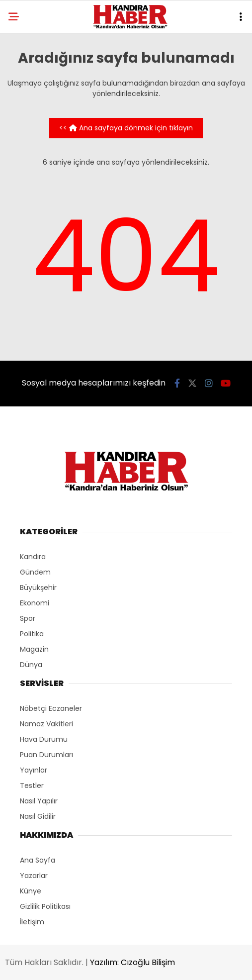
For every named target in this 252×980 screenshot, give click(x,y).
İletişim (32, 922)
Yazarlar (34, 876)
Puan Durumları (46, 755)
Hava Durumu (44, 739)
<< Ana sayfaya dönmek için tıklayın (126, 128)
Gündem (35, 572)
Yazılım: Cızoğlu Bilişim (132, 962)
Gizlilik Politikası (45, 906)
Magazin (34, 649)
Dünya (31, 665)
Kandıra (33, 557)
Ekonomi (35, 603)
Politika (32, 634)
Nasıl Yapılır (39, 801)
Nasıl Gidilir (38, 816)
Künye (31, 891)
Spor (28, 618)
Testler (32, 785)
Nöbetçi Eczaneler (51, 708)
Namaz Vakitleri (46, 724)
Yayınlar (34, 770)
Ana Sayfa (38, 860)
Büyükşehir (38, 588)
